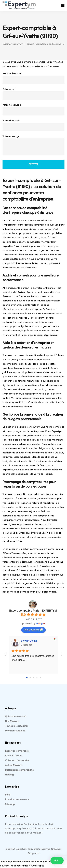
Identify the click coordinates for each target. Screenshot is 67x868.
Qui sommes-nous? (16, 717)
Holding (9, 775)
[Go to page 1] (30, 678)
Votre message (33, 146)
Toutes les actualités (17, 726)
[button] (57, 861)
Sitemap (10, 804)
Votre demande (33, 126)
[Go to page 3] (37, 678)
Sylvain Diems (29, 641)
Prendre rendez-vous (17, 800)
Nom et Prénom (33, 79)
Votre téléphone (33, 110)
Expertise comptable (17, 751)
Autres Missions (14, 765)
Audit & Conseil (14, 756)
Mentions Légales (15, 731)
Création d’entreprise (17, 761)
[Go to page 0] (27, 678)
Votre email (33, 95)
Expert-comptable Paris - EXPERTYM (33, 611)
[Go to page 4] (40, 678)
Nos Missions (12, 721)
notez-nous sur (33, 630)
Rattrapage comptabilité (19, 770)
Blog (8, 795)
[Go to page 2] (34, 678)
